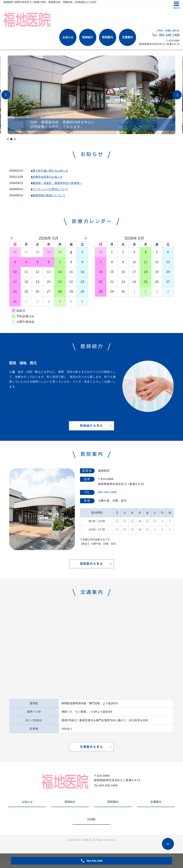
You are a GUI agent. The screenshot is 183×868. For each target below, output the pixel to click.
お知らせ (68, 37)
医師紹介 (88, 37)
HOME (91, 825)
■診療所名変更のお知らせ (47, 177)
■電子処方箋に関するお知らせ (50, 171)
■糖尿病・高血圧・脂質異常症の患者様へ (56, 183)
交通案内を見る (91, 752)
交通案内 (127, 37)
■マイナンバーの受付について (50, 189)
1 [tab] (8, 139)
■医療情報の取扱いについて (48, 195)
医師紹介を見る (91, 427)
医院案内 (108, 37)
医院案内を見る (91, 567)
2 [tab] (11, 139)
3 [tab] (15, 139)
